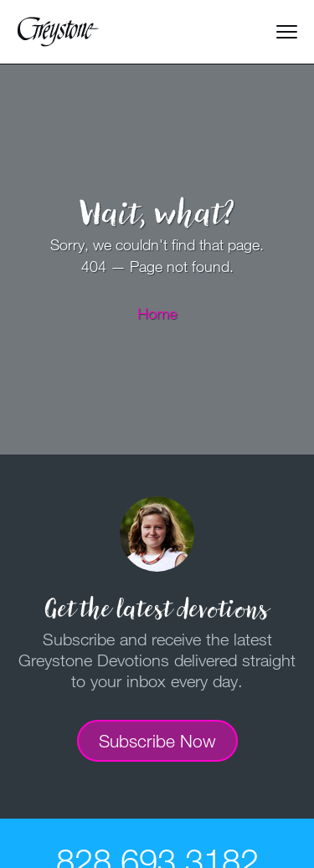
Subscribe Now (157, 741)
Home (157, 313)
